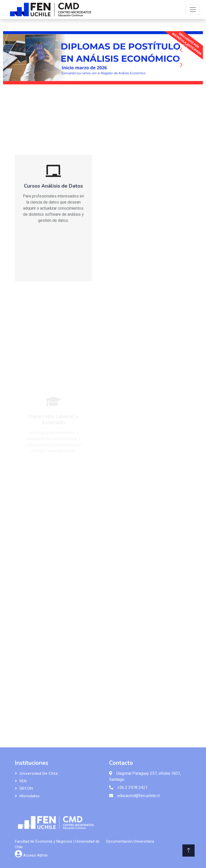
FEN (23, 781)
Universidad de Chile (39, 773)
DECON (26, 788)
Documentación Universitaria (130, 841)
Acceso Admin (35, 855)
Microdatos (30, 796)
